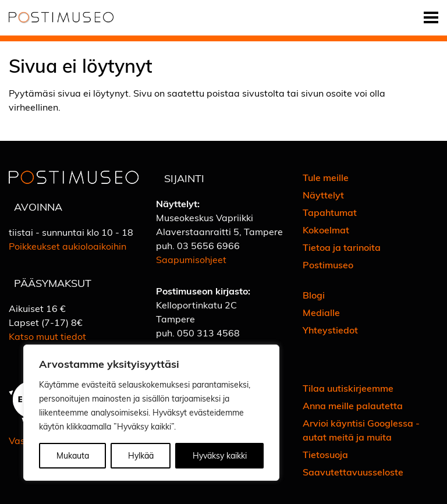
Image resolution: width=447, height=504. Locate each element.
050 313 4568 (208, 333)
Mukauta (73, 455)
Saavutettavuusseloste (353, 472)
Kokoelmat (326, 230)
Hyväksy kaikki (220, 455)
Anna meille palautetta (353, 405)
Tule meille (326, 177)
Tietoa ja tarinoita (342, 247)
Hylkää (141, 455)
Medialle (321, 312)
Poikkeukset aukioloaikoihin (68, 246)
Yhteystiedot (330, 330)
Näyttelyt (323, 195)
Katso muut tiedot (47, 336)
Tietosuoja (325, 454)
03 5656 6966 (208, 245)
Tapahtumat (330, 212)
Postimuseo (328, 265)
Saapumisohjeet (191, 259)
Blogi (314, 295)
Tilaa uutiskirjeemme (348, 388)
